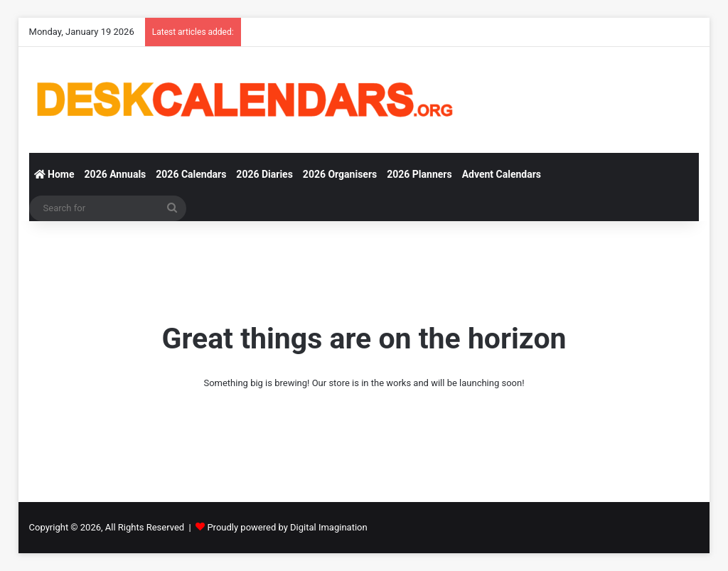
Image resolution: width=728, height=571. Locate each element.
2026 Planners (419, 174)
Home (54, 174)
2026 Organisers (340, 174)
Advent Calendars (502, 174)
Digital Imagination (329, 527)
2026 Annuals (116, 174)
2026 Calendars (191, 174)
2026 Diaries (264, 174)
